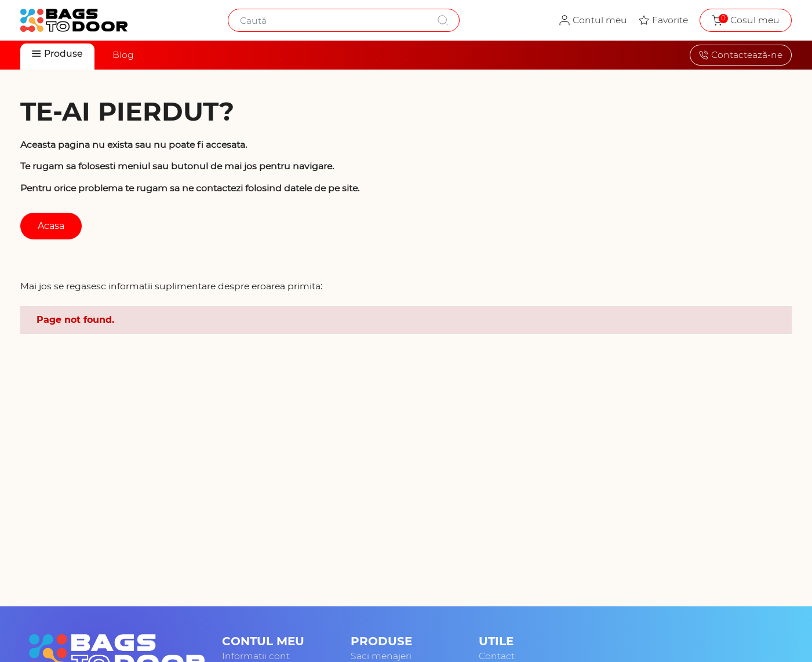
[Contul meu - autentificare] (593, 21)
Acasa (51, 226)
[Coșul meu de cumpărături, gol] (746, 21)
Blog (123, 55)
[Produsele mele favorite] (663, 21)
